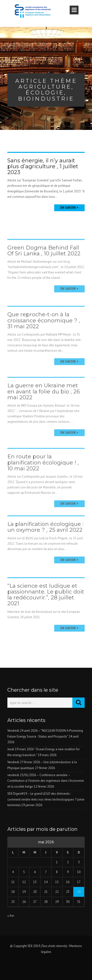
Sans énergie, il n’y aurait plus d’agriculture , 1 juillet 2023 (43, 166)
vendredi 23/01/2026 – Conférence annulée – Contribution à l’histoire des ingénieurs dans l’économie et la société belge (46, 781)
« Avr (11, 916)
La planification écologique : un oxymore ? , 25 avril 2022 (45, 536)
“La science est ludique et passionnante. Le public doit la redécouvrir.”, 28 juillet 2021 (46, 605)
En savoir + (69, 208)
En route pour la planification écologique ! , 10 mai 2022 (43, 474)
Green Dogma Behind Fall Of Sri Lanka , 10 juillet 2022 (44, 261)
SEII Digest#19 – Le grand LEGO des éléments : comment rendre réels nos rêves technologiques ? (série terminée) (46, 799)
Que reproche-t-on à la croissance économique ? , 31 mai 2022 (44, 332)
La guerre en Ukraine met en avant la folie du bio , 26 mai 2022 (44, 403)
